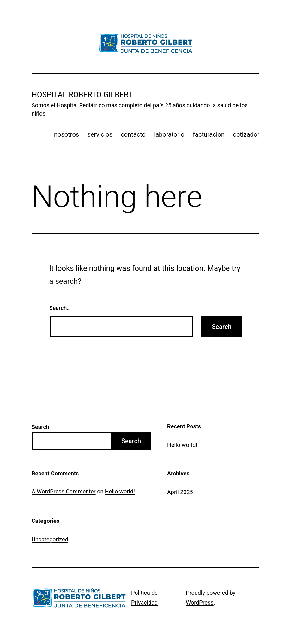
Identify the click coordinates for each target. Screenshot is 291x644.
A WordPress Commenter (64, 491)
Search (40, 427)
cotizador (246, 134)
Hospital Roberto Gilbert (82, 95)
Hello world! (182, 445)
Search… (60, 308)
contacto (133, 134)
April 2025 (180, 492)
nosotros (67, 134)
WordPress (200, 602)
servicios (100, 134)
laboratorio (169, 134)
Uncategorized (50, 539)
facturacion (209, 134)
